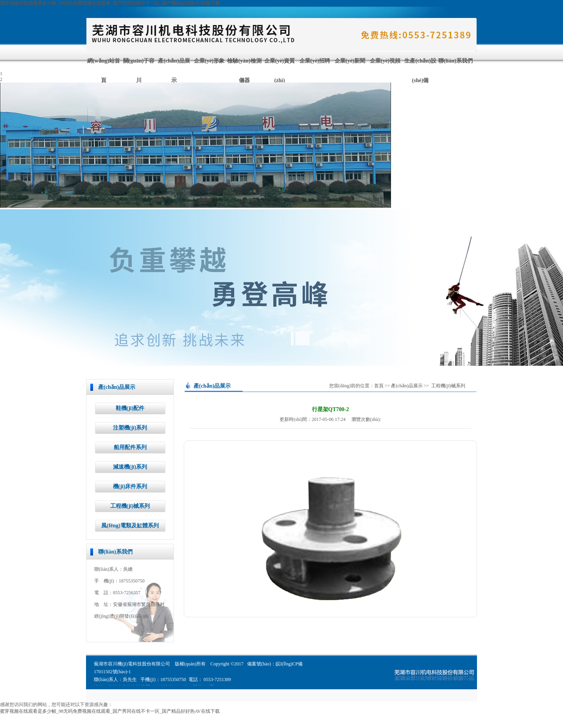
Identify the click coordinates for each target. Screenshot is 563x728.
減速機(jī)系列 (130, 467)
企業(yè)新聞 (350, 61)
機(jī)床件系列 (130, 486)
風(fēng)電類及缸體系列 (130, 526)
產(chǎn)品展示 (407, 386)
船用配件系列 (130, 447)
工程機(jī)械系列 (130, 506)
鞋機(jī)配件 (130, 408)
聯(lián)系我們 (455, 61)
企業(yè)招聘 (315, 61)
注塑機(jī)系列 (130, 428)
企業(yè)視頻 (385, 61)
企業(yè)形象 (209, 61)
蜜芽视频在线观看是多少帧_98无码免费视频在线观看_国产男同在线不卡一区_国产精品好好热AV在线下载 (110, 3)
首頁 (379, 386)
